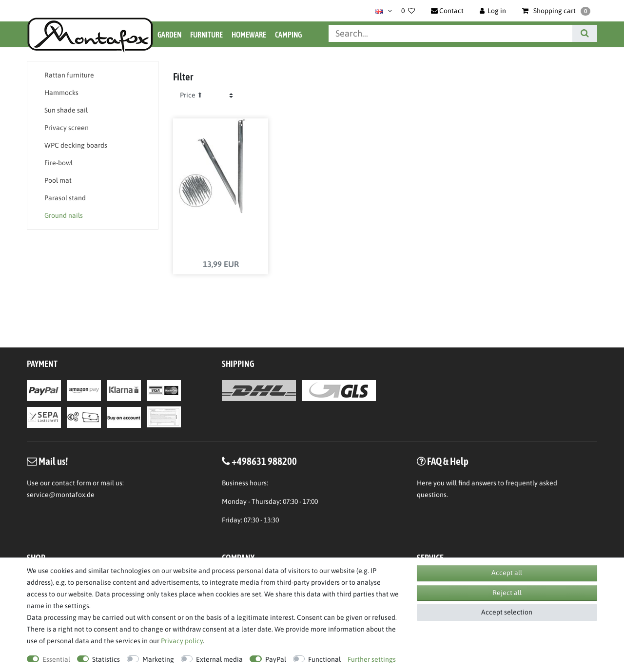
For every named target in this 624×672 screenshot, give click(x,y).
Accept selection (507, 612)
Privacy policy (182, 641)
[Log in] (493, 11)
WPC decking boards (76, 145)
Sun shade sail (66, 110)
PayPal (276, 659)
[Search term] (450, 33)
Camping (288, 35)
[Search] (585, 33)
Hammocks (61, 93)
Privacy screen (67, 128)
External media (219, 659)
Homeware (249, 35)
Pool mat (58, 180)
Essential (56, 659)
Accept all (507, 573)
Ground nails (64, 215)
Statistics (106, 659)
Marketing (158, 659)
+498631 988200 (264, 461)
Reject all (507, 593)
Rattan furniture (69, 75)
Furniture (206, 35)
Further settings (372, 659)
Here (424, 483)
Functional (324, 659)
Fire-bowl (58, 163)
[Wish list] (408, 11)
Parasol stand (65, 198)
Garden (169, 35)
